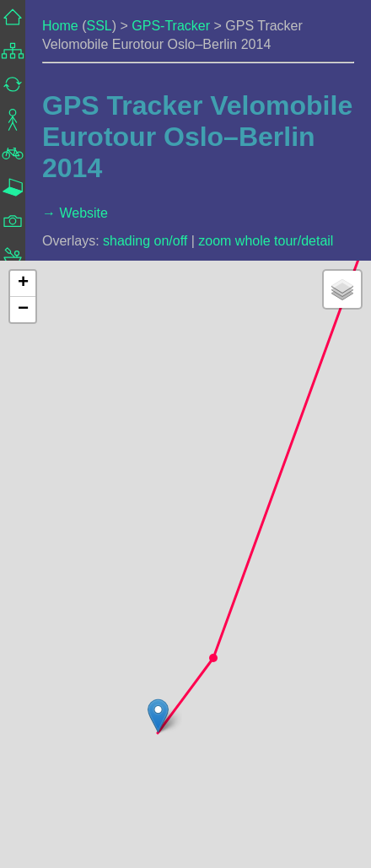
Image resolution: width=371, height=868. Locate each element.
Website (83, 213)
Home (60, 26)
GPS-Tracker (171, 26)
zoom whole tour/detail (266, 241)
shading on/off (145, 241)
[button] (213, 658)
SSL (99, 26)
